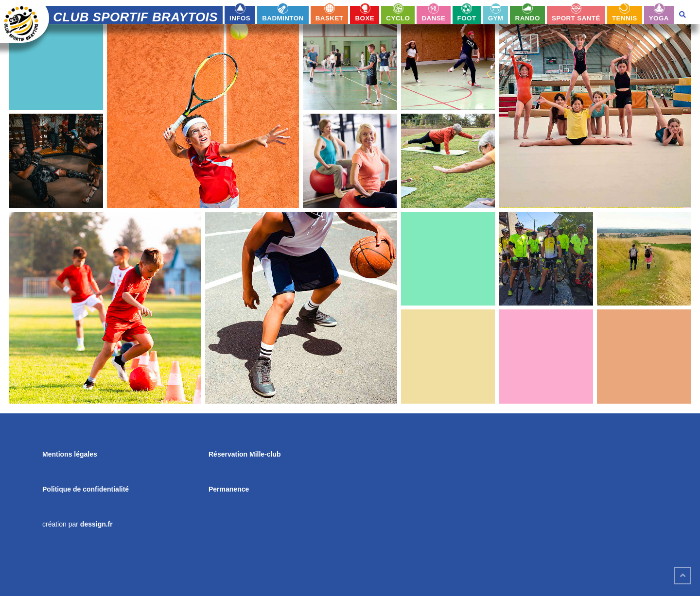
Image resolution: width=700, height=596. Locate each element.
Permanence (229, 489)
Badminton (283, 18)
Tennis (625, 18)
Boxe (365, 18)
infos (240, 18)
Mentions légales (70, 454)
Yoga (659, 18)
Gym (496, 18)
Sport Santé (576, 18)
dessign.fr (96, 524)
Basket (330, 18)
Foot (467, 18)
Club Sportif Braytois (135, 17)
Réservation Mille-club (245, 454)
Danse (433, 18)
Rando (528, 18)
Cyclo (398, 18)
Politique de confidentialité (86, 489)
